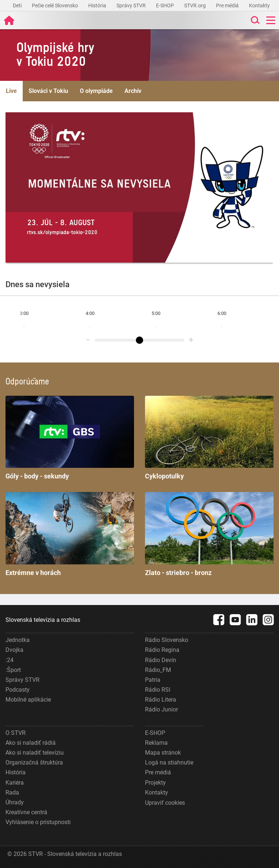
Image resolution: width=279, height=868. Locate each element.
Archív (133, 91)
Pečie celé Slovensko (55, 5)
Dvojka (14, 650)
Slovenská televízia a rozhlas (43, 620)
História (98, 5)
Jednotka (18, 640)
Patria (153, 680)
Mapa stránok (163, 753)
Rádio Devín (161, 660)
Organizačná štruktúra (34, 762)
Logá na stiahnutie (169, 762)
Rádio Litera (161, 700)
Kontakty (259, 5)
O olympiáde (96, 91)
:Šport (13, 670)
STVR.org (196, 5)
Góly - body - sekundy (70, 438)
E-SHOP (165, 5)
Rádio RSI (158, 690)
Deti (18, 5)
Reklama (156, 743)
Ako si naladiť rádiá (31, 743)
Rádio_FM (158, 670)
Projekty (155, 783)
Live (11, 91)
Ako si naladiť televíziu (35, 753)
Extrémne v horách (70, 534)
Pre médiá (228, 5)
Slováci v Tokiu (48, 91)
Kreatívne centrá (26, 812)
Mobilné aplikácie (28, 700)
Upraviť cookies (165, 803)
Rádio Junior (161, 709)
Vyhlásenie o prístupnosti (38, 822)
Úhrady (15, 802)
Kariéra (15, 783)
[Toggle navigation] (271, 20)
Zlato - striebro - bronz (209, 534)
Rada (12, 792)
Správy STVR (132, 5)
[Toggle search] (254, 20)
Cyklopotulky (209, 438)
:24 (10, 660)
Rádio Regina (162, 650)
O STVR (16, 733)
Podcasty (18, 690)
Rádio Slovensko (167, 640)
